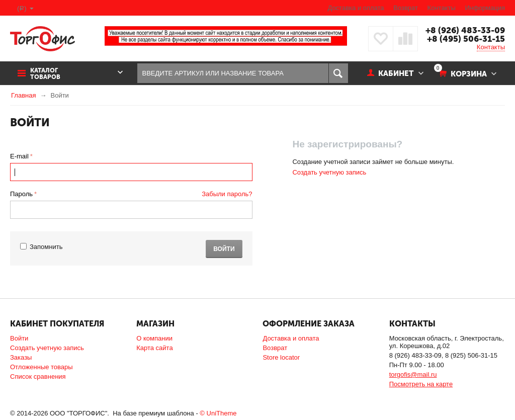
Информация (485, 8)
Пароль (21, 194)
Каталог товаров (45, 74)
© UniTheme (218, 413)
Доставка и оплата (356, 8)
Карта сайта (154, 348)
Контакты (442, 8)
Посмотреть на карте (421, 384)
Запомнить (41, 247)
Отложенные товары (41, 367)
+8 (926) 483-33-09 (465, 30)
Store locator (281, 357)
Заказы (21, 357)
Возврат (406, 8)
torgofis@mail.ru (413, 374)
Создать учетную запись (329, 172)
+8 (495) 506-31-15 (466, 39)
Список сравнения (38, 376)
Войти (224, 249)
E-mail (19, 156)
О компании (154, 338)
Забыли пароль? (227, 194)
